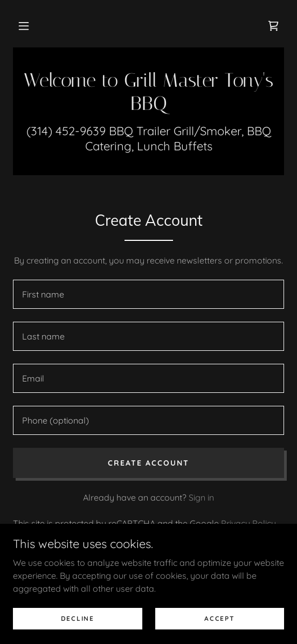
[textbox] (148, 294)
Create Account (148, 463)
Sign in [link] (201, 497)
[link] (273, 26)
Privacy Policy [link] (248, 523)
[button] (24, 26)
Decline (78, 618)
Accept (219, 618)
